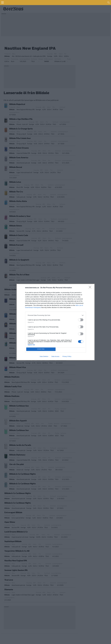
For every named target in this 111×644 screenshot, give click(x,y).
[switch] (81, 320)
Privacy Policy (67, 356)
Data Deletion (44, 356)
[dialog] (56, 322)
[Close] (91, 288)
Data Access (55, 356)
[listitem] (56, 315)
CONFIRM (41, 349)
